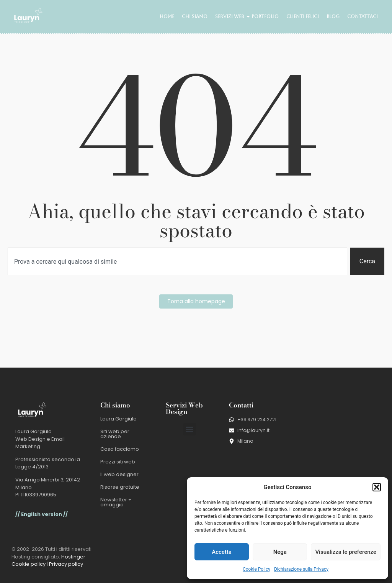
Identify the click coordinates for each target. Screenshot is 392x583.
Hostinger (73, 557)
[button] (377, 487)
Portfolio (265, 16)
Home (167, 16)
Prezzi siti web (118, 462)
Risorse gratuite (120, 487)
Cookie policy (29, 564)
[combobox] (177, 261)
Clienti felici (303, 16)
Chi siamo (195, 16)
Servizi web (231, 16)
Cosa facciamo (120, 449)
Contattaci (363, 16)
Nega (280, 552)
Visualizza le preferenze (346, 552)
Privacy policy (66, 564)
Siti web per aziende (115, 434)
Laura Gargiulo (118, 419)
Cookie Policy (256, 569)
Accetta (222, 552)
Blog (333, 16)
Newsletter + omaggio (116, 502)
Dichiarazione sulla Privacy (301, 569)
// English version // (42, 514)
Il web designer (119, 474)
